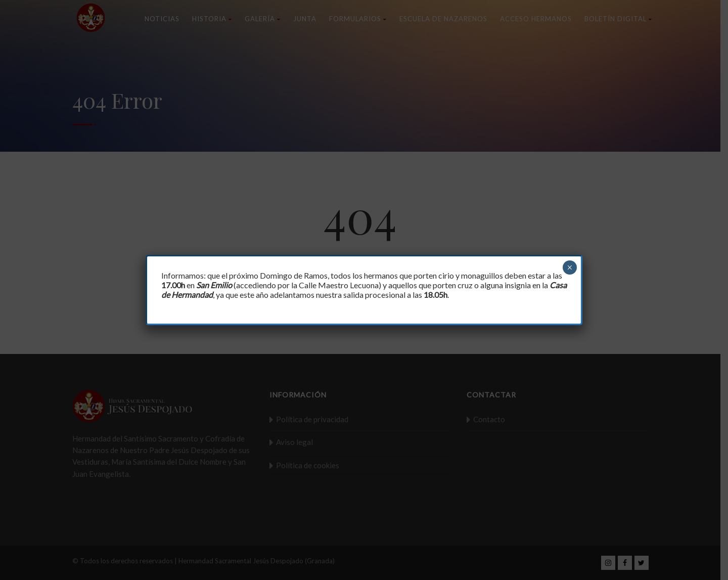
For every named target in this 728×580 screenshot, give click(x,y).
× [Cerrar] (570, 267)
